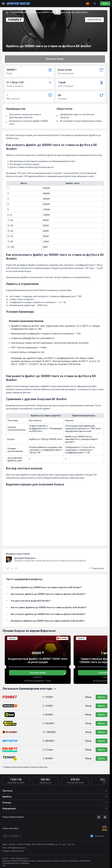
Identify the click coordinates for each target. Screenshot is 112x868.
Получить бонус (55, 59)
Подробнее (38, 677)
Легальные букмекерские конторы (29, 689)
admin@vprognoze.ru (17, 848)
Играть (102, 697)
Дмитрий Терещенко (25, 558)
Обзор (88, 697)
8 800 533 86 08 (17, 851)
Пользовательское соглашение (16, 863)
